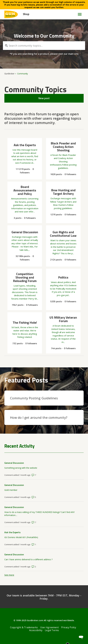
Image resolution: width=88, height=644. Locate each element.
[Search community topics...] (44, 46)
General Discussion (14, 463)
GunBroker (9, 74)
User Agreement (49, 627)
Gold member (11, 490)
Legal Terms (52, 630)
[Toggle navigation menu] (78, 14)
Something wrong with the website (21, 468)
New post (44, 98)
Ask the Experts (12, 532)
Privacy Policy (69, 627)
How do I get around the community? (39, 417)
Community (23, 74)
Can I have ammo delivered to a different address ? (28, 559)
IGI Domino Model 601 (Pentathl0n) (21, 537)
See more (9, 575)
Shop (26, 14)
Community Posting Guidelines (34, 398)
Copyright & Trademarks (24, 627)
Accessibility (36, 630)
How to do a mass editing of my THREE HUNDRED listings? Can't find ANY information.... (39, 514)
